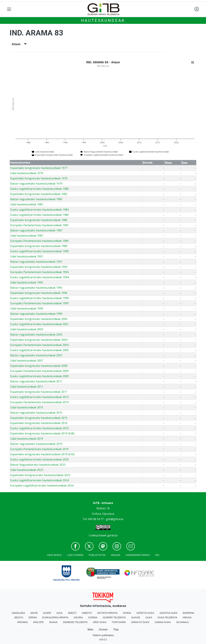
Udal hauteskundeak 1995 (27, 282)
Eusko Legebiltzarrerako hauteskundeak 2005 (39, 350)
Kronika (23, 622)
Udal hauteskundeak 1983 (27, 204)
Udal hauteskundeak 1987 (27, 236)
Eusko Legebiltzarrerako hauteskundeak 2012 (39, 397)
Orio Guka (100, 622)
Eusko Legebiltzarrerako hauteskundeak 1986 (39, 215)
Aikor (34, 613)
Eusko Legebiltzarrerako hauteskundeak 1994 (39, 277)
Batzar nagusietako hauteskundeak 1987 (36, 230)
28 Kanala (183, 622)
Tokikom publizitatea (103, 635)
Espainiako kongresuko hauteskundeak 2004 (39, 340)
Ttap (116, 629)
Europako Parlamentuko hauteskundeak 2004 (39, 345)
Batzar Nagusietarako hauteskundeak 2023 (38, 465)
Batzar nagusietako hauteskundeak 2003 (36, 335)
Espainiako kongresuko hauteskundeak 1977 (39, 168)
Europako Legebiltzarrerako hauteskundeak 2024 (42, 485)
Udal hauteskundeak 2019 (27, 439)
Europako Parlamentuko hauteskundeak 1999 (39, 303)
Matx (90, 629)
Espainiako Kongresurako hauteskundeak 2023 (40, 475)
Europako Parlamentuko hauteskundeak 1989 (39, 241)
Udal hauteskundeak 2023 (27, 470)
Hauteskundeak (103, 20)
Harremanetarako (138, 555)
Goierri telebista (114, 617)
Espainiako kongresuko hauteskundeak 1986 (39, 220)
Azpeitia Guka (145, 613)
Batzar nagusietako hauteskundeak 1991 (36, 262)
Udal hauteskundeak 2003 (27, 329)
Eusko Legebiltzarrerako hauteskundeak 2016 (39, 428)
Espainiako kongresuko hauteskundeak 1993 (39, 267)
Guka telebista (167, 617)
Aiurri (47, 613)
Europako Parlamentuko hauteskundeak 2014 (39, 402)
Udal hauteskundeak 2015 (27, 407)
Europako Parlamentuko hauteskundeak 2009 (39, 371)
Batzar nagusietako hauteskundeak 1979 (36, 184)
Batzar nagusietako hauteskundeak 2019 (36, 444)
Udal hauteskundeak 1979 (27, 173)
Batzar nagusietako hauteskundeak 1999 (36, 314)
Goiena (93, 617)
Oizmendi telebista (75, 622)
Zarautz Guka (140, 622)
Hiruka (187, 617)
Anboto (87, 613)
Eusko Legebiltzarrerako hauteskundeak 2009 (39, 376)
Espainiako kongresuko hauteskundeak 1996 (39, 293)
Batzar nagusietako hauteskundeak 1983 (36, 199)
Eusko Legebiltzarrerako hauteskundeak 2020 (39, 459)
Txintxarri (119, 622)
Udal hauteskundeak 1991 (27, 256)
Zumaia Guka (163, 622)
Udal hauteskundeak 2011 (27, 387)
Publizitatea (97, 555)
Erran (33, 617)
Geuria (78, 617)
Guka (149, 617)
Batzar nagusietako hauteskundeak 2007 (36, 355)
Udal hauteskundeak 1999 (27, 308)
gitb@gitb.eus (115, 519)
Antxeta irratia (107, 613)
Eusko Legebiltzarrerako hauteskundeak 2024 (39, 480)
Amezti (72, 613)
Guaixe (136, 617)
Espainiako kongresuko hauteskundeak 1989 (39, 246)
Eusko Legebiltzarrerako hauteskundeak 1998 (39, 298)
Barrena (188, 613)
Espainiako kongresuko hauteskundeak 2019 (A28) (42, 433)
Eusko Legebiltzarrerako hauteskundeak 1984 (39, 210)
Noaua (53, 622)
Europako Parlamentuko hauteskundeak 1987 (39, 225)
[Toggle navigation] (9, 9)
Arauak (116, 555)
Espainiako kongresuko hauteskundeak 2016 (39, 423)
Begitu (19, 617)
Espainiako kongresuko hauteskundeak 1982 (39, 194)
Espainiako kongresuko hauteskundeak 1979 (39, 178)
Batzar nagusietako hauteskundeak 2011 (36, 381)
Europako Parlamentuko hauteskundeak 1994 (39, 272)
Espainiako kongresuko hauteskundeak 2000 (39, 319)
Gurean (103, 629)
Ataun (19, 44)
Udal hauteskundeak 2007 (27, 361)
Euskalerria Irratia (55, 617)
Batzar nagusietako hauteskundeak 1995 (36, 288)
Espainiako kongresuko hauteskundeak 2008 (39, 366)
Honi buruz (54, 555)
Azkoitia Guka (169, 613)
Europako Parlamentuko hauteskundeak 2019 (39, 449)
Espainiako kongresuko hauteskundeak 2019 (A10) (42, 454)
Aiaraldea (18, 613)
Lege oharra (75, 555)
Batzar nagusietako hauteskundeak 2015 (36, 413)
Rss (157, 555)
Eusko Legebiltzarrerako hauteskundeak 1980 (39, 189)
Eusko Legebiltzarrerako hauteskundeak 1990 (39, 251)
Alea (59, 613)
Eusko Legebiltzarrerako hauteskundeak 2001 (39, 324)
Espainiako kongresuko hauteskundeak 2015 (39, 418)
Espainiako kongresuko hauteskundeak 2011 (39, 392)
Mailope (39, 622)
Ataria (127, 613)
